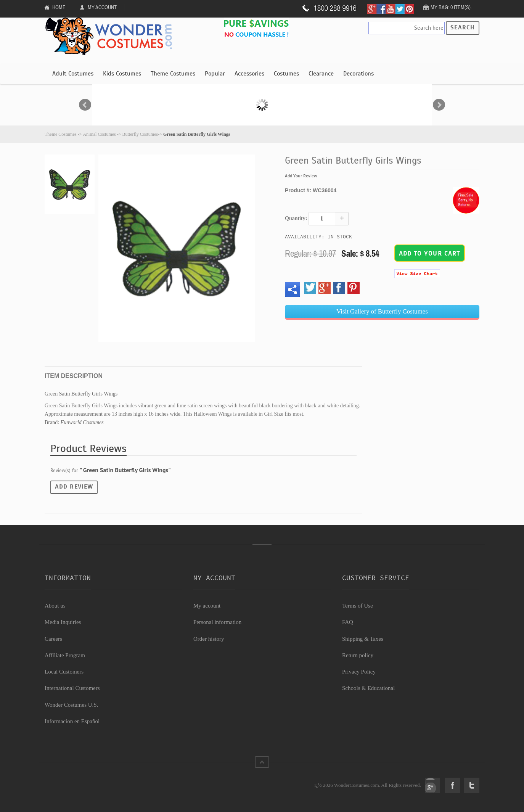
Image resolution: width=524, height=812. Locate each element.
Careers (53, 639)
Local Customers (64, 672)
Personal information (217, 622)
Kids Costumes (122, 74)
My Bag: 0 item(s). (451, 7)
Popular (215, 74)
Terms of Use (358, 606)
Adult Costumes (73, 74)
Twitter (472, 785)
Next (439, 105)
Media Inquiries (63, 622)
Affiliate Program (65, 655)
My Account (102, 7)
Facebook (453, 785)
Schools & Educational (368, 688)
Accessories (249, 74)
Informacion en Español (72, 721)
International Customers (72, 688)
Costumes (286, 74)
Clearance (321, 74)
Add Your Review (301, 176)
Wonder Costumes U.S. (71, 705)
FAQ (348, 622)
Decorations (358, 74)
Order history (209, 639)
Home (59, 7)
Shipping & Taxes (363, 639)
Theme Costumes (173, 74)
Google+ (432, 785)
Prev (85, 105)
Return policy (358, 655)
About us (55, 606)
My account (207, 606)
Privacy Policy (359, 672)
